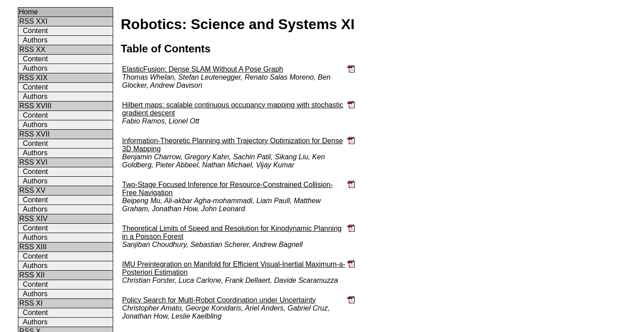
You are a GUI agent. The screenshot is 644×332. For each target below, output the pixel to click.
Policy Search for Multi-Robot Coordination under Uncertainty (219, 300)
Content (35, 31)
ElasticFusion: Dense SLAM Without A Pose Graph (203, 69)
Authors (35, 40)
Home (28, 12)
